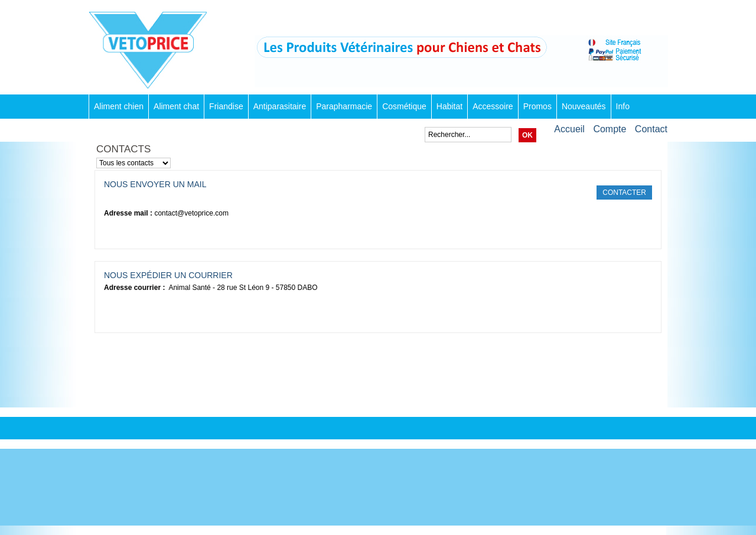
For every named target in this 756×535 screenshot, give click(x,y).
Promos (537, 106)
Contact (651, 129)
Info (623, 106)
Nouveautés (584, 106)
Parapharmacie (344, 106)
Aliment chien (119, 106)
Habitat (449, 106)
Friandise (226, 106)
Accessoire (493, 106)
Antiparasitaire (280, 106)
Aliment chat (176, 106)
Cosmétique (404, 106)
